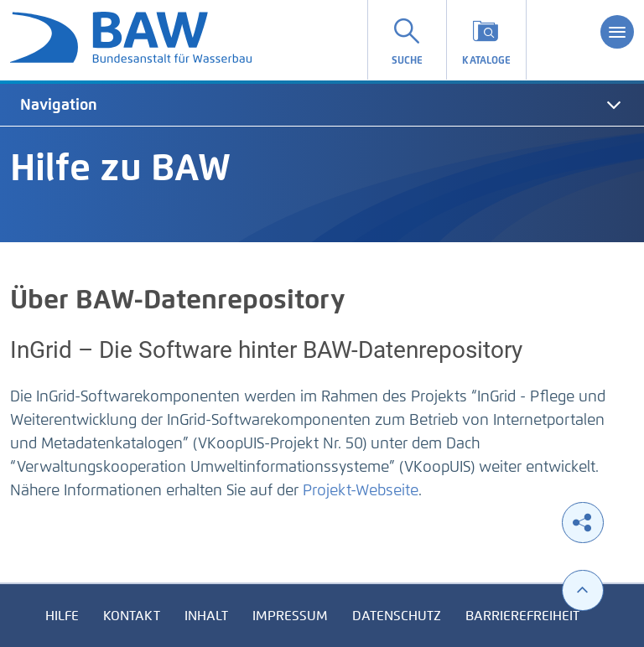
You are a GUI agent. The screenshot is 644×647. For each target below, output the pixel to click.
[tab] (322, 105)
